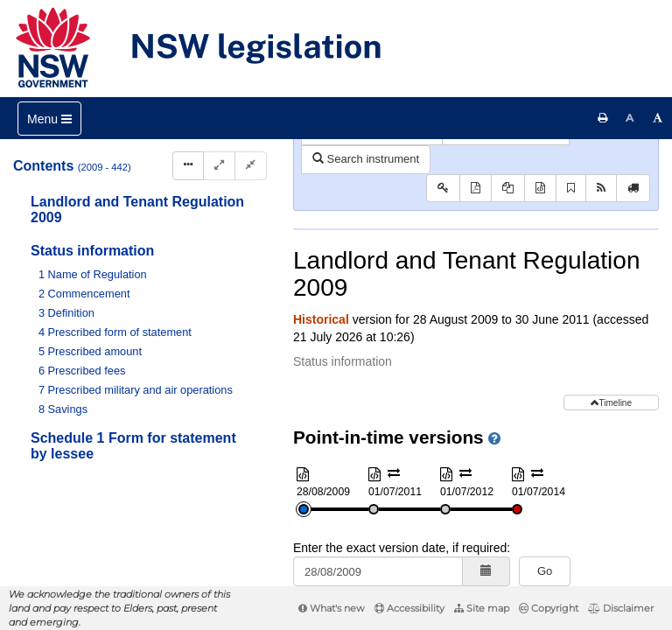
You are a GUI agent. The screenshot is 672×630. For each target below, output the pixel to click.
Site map (482, 608)
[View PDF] (476, 257)
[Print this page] (603, 118)
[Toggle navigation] (49, 119)
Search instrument (366, 227)
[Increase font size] (658, 118)
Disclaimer (621, 608)
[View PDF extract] (508, 257)
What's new (332, 608)
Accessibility (409, 608)
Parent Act (502, 170)
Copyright (549, 608)
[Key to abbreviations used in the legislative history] (443, 257)
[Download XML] (540, 257)
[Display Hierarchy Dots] (188, 166)
